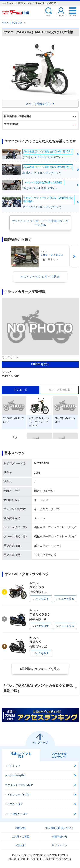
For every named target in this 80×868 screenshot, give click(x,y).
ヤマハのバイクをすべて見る (40, 277)
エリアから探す (14, 804)
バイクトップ (13, 766)
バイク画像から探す (16, 814)
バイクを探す (41, 599)
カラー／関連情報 (60, 390)
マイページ (61, 15)
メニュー (73, 15)
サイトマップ (60, 845)
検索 (49, 15)
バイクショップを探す (18, 795)
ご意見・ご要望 (20, 837)
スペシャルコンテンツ (59, 755)
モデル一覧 (21, 390)
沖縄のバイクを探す (21, 755)
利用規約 (20, 828)
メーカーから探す (15, 775)
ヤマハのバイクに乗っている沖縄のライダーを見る (40, 223)
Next (74, 256)
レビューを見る (65, 599)
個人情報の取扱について (60, 828)
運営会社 (20, 845)
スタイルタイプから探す (19, 785)
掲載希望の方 (60, 837)
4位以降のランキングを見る (40, 669)
